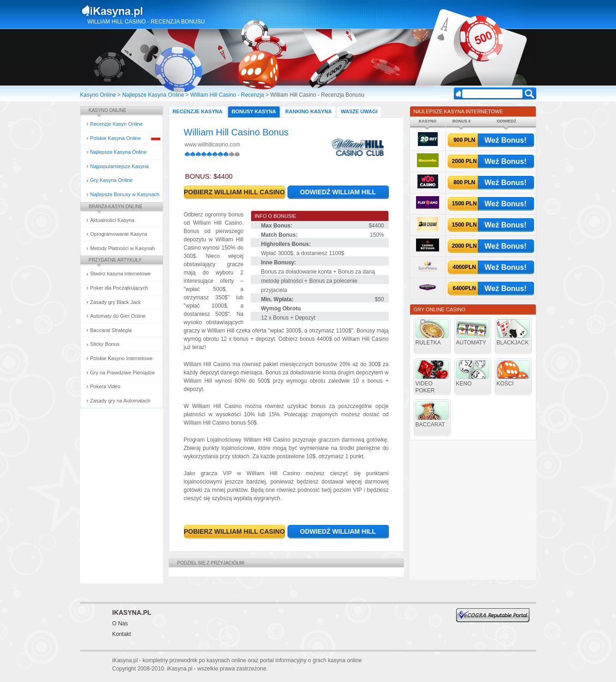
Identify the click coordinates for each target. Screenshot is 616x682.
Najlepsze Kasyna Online (153, 95)
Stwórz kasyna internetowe (120, 274)
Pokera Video (106, 386)
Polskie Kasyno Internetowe (122, 358)
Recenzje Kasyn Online (117, 124)
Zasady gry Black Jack (116, 302)
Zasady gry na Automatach (120, 401)
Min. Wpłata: (278, 299)
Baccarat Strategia (111, 330)
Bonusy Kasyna (254, 111)
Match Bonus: (279, 235)
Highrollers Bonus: (286, 244)
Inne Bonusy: (279, 262)
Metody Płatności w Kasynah (123, 248)
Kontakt (122, 634)
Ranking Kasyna (308, 111)
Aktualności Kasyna (112, 220)
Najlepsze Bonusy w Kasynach (125, 194)
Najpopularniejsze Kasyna (120, 166)
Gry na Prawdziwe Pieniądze (123, 373)
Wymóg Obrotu (281, 309)
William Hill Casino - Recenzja (227, 95)
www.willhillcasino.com (213, 145)
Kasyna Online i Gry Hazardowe (149, 11)
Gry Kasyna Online (111, 180)
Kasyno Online (98, 95)
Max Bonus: (277, 226)
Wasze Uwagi (359, 111)
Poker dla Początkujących (119, 288)
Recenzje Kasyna (198, 111)
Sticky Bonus (105, 344)
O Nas (120, 624)
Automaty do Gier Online (118, 316)
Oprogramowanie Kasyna (119, 234)
